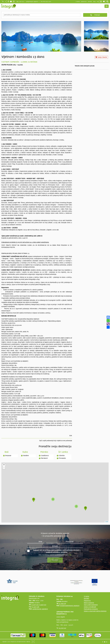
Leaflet (107, 522)
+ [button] (4, 465)
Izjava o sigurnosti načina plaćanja (95, 611)
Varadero (26, 456)
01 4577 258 (36, 607)
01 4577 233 (35, 605)
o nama (78, 2)
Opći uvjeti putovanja (91, 605)
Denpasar (8, 456)
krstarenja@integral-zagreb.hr (70, 606)
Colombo (62, 456)
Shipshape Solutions (33, 642)
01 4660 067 (62, 604)
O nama (87, 596)
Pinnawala (62, 458)
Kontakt (90, 2)
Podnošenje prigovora (91, 609)
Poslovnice (87, 601)
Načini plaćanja (89, 603)
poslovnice (84, 2)
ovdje (70, 555)
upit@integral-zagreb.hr (32, 2)
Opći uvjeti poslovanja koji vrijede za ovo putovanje (56, 441)
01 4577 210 (43, 605)
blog (94, 2)
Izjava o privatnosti (90, 607)
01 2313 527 (63, 628)
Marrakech (44, 458)
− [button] (4, 468)
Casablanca (45, 456)
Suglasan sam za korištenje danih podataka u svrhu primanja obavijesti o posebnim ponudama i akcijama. (54, 551)
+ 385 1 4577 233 (20, 2)
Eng (98, 2)
